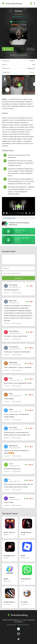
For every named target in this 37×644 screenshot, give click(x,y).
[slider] (13, 213)
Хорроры (20, 14)
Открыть (32, 72)
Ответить (7, 293)
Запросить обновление (18, 55)
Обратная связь (12, 625)
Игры (15, 14)
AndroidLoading (14, 3)
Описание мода (10, 218)
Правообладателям (23, 625)
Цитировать (17, 293)
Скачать (8, 49)
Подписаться (28, 49)
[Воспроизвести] (4, 213)
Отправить (19, 278)
